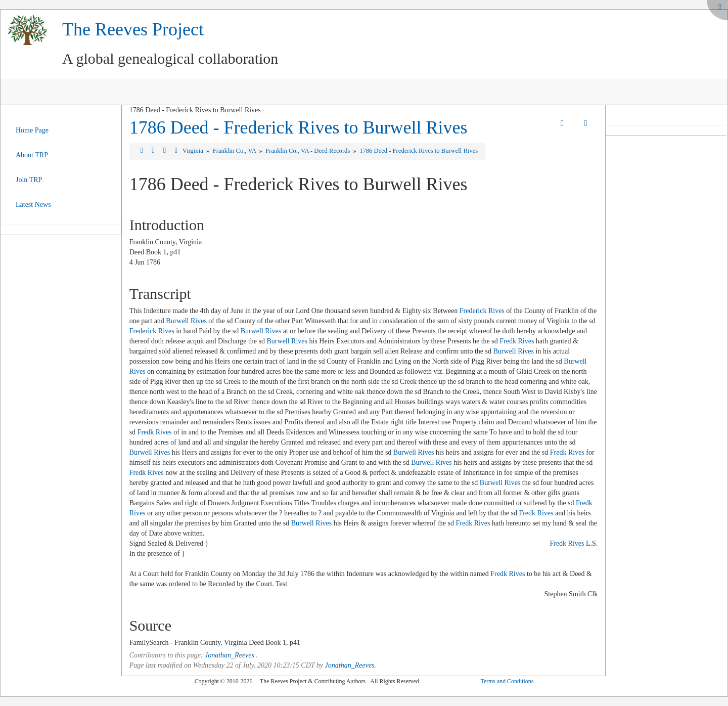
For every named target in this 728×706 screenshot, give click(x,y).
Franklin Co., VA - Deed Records (308, 151)
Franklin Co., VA (235, 151)
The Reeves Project (133, 29)
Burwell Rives (186, 321)
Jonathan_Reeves (230, 655)
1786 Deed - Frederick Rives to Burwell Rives (299, 127)
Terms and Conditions (507, 681)
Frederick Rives (482, 311)
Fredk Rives (517, 341)
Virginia (194, 151)
